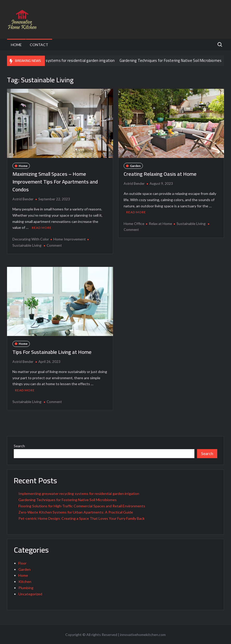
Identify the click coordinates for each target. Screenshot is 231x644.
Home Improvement (70, 239)
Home (16, 45)
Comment (54, 245)
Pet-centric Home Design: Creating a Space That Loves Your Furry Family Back (82, 518)
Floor (22, 563)
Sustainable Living (191, 224)
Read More (42, 228)
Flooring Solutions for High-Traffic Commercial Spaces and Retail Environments (82, 506)
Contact (39, 45)
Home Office (134, 224)
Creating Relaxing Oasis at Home (160, 174)
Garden (135, 166)
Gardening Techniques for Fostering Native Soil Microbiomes (175, 60)
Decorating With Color (31, 239)
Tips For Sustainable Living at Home (52, 352)
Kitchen (25, 581)
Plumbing (26, 588)
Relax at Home (160, 224)
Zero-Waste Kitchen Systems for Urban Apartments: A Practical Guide (76, 512)
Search (19, 446)
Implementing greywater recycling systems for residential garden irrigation (79, 493)
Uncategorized (30, 594)
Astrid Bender (23, 199)
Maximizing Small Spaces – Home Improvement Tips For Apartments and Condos (55, 182)
